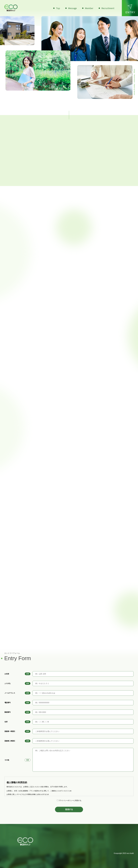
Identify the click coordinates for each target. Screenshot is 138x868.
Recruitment (108, 8)
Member (89, 8)
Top (58, 8)
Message (72, 8)
